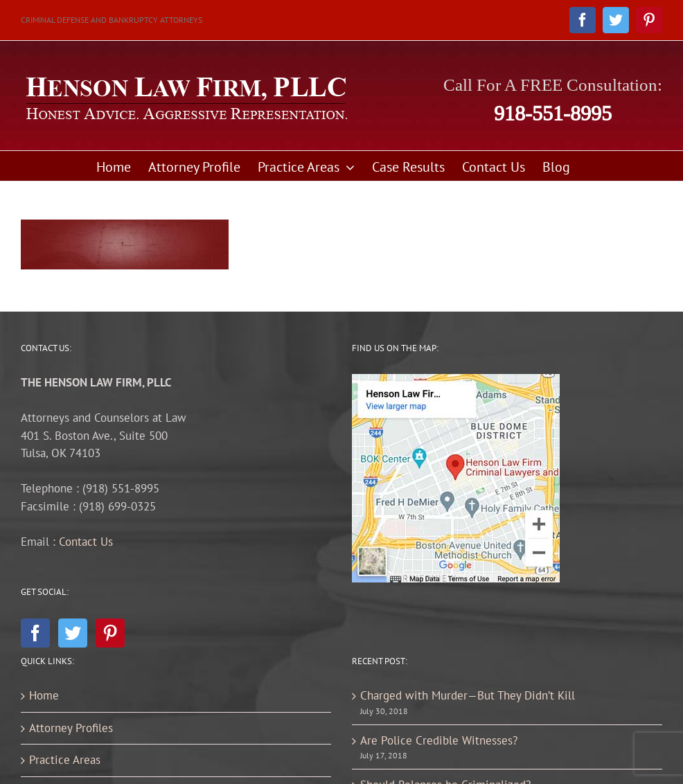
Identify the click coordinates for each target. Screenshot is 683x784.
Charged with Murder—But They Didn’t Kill (468, 695)
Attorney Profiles (71, 728)
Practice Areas (65, 760)
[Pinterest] (110, 633)
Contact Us (86, 542)
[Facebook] (35, 633)
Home (44, 695)
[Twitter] (73, 633)
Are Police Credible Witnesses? (439, 740)
